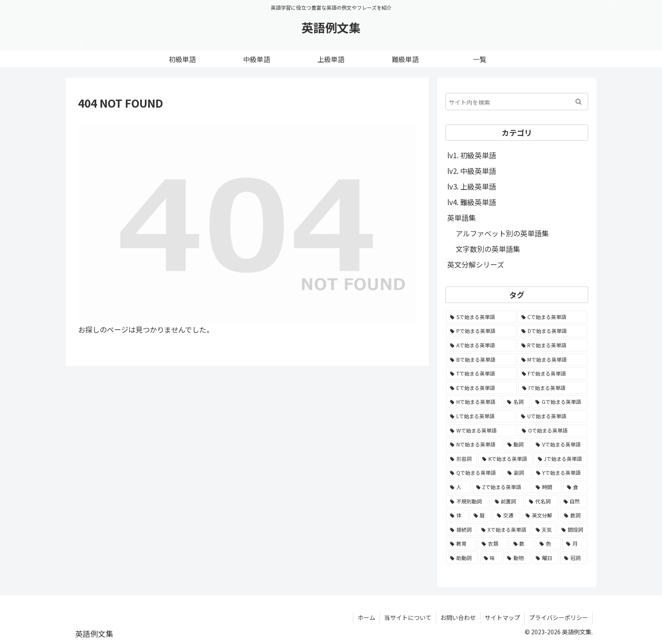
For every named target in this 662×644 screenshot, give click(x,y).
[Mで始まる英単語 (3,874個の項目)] (553, 360)
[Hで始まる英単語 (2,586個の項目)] (474, 402)
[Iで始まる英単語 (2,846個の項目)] (553, 388)
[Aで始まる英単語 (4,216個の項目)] (481, 345)
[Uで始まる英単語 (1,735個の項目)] (552, 416)
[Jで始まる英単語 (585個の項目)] (561, 459)
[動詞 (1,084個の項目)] (517, 444)
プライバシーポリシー (559, 617)
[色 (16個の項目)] (548, 544)
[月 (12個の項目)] (575, 544)
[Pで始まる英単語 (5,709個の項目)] (481, 331)
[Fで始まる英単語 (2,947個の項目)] (553, 373)
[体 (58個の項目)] (457, 515)
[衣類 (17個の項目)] (493, 544)
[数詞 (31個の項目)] (574, 515)
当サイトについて (408, 617)
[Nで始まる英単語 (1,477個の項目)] (474, 444)
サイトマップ (502, 617)
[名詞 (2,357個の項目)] (517, 402)
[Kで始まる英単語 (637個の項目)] (505, 459)
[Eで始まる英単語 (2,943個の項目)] (482, 388)
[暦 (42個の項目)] (481, 515)
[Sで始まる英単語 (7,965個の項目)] (481, 317)
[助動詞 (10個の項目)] (462, 558)
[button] (579, 101)
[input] (517, 101)
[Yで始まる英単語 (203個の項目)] (560, 473)
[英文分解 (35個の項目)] (540, 515)
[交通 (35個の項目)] (507, 515)
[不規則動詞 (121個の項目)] (468, 501)
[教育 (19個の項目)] (461, 544)
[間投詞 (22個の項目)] (572, 530)
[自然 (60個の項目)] (574, 501)
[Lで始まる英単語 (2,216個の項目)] (481, 416)
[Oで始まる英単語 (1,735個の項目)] (553, 430)
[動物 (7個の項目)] (517, 558)
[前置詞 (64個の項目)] (507, 501)
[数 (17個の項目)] (522, 544)
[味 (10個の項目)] (491, 558)
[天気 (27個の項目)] (544, 530)
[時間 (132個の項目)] (547, 487)
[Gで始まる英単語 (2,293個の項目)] (559, 402)
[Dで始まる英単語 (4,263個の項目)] (552, 331)
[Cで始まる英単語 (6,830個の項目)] (553, 317)
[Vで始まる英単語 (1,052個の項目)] (560, 444)
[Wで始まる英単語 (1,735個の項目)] (481, 430)
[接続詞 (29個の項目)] (461, 530)
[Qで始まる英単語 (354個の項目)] (474, 473)
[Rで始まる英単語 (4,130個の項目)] (553, 345)
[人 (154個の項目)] (459, 487)
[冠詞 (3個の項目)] (574, 558)
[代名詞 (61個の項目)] (542, 501)
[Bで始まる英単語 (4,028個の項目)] (481, 360)
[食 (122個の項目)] (575, 487)
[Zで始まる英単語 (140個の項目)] (502, 487)
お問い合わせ (458, 617)
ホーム (366, 617)
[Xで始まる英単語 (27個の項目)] (504, 530)
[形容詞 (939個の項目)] (461, 459)
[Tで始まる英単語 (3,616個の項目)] (481, 373)
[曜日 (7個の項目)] (545, 558)
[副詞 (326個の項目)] (517, 473)
